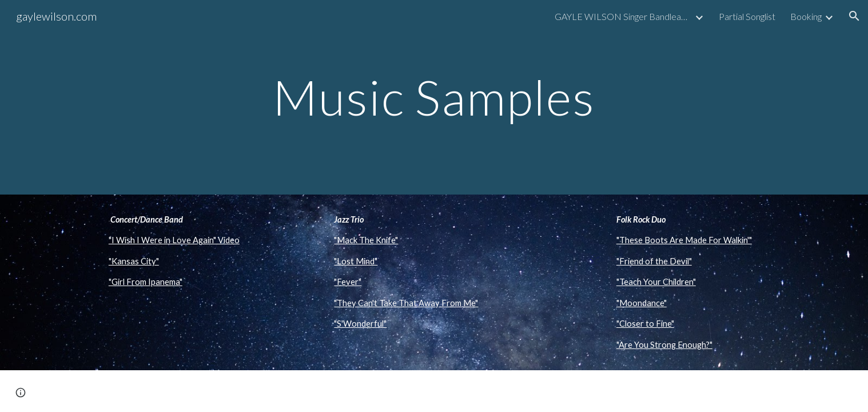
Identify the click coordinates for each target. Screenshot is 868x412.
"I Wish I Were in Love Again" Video (174, 240)
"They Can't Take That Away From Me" (406, 303)
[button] (854, 16)
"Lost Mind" (356, 261)
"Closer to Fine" (645, 324)
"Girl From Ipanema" (146, 282)
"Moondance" (642, 303)
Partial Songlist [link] (747, 16)
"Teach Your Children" (656, 282)
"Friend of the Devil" (654, 261)
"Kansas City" (134, 261)
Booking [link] (806, 16)
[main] (434, 97)
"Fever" (348, 282)
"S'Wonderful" (360, 324)
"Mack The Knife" (366, 240)
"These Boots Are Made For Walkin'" (684, 240)
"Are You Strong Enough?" (664, 345)
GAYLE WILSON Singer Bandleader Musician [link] (623, 16)
